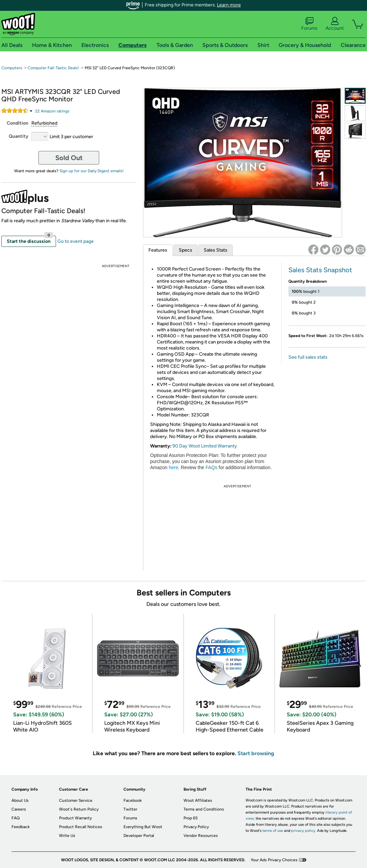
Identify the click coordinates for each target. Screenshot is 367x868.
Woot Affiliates (198, 800)
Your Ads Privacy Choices (274, 860)
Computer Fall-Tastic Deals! (53, 68)
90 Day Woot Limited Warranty (205, 446)
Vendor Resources (201, 836)
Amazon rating (52, 111)
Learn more (229, 5)
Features (158, 250)
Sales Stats (216, 250)
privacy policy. (304, 831)
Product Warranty (75, 818)
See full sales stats (308, 357)
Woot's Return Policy (79, 809)
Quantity (19, 136)
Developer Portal (139, 836)
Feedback (21, 827)
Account (335, 24)
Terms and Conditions (204, 809)
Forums (309, 24)
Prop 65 (191, 818)
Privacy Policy (196, 827)
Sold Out (69, 158)
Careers (19, 809)
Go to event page (76, 241)
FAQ (16, 818)
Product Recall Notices (81, 827)
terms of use (273, 831)
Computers (12, 68)
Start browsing (256, 753)
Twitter (130, 809)
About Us (20, 800)
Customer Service (76, 800)
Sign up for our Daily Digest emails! (92, 171)
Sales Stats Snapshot (320, 270)
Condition (18, 123)
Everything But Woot (143, 827)
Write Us (67, 836)
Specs (186, 250)
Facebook (133, 800)
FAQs (211, 467)
